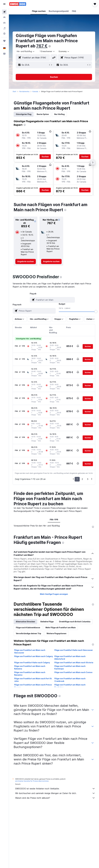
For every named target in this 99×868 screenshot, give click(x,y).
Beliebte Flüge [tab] (47, 622)
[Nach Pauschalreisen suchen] (4, 28)
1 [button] (77, 479)
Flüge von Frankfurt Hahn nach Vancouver (74, 650)
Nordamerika (24, 91)
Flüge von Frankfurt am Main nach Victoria (74, 662)
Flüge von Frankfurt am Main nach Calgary (34, 656)
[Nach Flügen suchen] (4, 12)
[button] (4, 4)
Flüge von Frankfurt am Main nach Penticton (70, 686)
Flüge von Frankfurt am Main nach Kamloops (70, 667)
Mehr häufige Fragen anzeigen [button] (54, 594)
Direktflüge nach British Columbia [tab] (75, 622)
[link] (26, 261)
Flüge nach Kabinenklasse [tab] (28, 627)
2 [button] (82, 479)
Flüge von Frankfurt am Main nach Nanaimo (30, 674)
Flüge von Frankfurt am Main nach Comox (74, 672)
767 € (42, 46)
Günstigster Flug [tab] (24, 114)
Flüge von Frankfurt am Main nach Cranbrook (70, 680)
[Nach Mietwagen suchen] (4, 23)
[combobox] (64, 51)
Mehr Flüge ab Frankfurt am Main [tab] (61, 627)
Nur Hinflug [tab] (60, 114)
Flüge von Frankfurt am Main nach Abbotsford (70, 658)
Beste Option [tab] (43, 114)
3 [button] (88, 479)
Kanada (35, 91)
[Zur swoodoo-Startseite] (18, 4)
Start (15, 91)
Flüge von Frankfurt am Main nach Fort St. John (33, 680)
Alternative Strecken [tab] (26, 622)
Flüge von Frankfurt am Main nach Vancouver (30, 651)
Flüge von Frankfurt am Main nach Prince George (33, 686)
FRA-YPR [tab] (54, 520)
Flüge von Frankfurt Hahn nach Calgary (32, 662)
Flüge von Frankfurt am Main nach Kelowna (30, 667)
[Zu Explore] (4, 34)
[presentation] (50, 46)
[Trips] (4, 41)
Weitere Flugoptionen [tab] (57, 633)
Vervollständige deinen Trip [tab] (29, 633)
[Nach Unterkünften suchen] (4, 17)
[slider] (96, 312)
